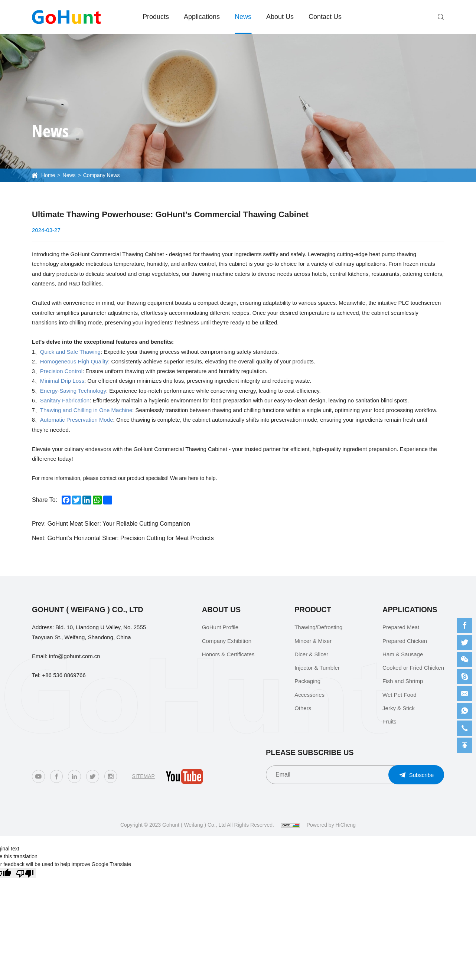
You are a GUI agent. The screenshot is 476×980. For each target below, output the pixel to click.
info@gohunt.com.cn (75, 656)
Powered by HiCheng (331, 825)
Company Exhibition (227, 641)
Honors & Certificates (228, 654)
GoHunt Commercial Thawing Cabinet (117, 254)
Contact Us (325, 17)
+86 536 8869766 (64, 675)
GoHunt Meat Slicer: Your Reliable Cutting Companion (119, 524)
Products (156, 17)
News (243, 17)
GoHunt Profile (220, 627)
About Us (280, 17)
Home (48, 175)
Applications (202, 17)
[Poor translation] (25, 873)
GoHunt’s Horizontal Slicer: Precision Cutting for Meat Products (131, 538)
